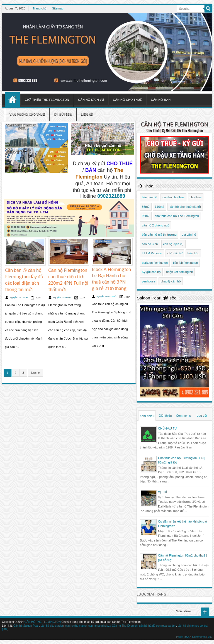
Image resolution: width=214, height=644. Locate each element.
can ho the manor (76, 626)
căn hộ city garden (52, 626)
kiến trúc (193, 253)
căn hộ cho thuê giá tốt (185, 207)
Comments (183, 416)
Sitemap (58, 8)
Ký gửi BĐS (63, 114)
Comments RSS (202, 637)
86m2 (146, 207)
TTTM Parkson (152, 253)
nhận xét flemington (179, 272)
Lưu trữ (202, 416)
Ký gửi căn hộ (151, 272)
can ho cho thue (173, 197)
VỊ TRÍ (162, 492)
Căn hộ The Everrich (125, 626)
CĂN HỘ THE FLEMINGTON (174, 124)
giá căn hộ (189, 235)
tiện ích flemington (185, 263)
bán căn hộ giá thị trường (159, 235)
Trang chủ (40, 8)
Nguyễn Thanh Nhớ (106, 297)
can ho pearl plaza (100, 626)
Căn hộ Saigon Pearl (26, 626)
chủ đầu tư (175, 253)
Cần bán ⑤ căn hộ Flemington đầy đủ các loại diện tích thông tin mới (24, 280)
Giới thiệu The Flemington (47, 100)
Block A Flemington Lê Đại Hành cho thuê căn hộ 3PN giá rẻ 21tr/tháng (111, 279)
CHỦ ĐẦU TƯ (167, 428)
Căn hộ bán (161, 100)
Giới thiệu (165, 416)
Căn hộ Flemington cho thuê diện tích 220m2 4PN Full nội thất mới (68, 280)
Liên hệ (87, 114)
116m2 (160, 207)
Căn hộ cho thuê (127, 100)
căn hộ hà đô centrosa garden (158, 626)
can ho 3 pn (150, 244)
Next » (35, 373)
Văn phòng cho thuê (27, 114)
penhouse (149, 281)
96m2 (146, 216)
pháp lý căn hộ (171, 281)
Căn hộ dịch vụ (91, 100)
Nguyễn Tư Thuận (19, 298)
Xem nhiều (147, 416)
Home (12, 99)
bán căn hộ (149, 197)
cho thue (196, 197)
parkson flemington (155, 263)
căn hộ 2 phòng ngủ (156, 225)
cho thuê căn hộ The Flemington (177, 216)
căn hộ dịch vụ (173, 244)
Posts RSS (183, 637)
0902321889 (111, 196)
